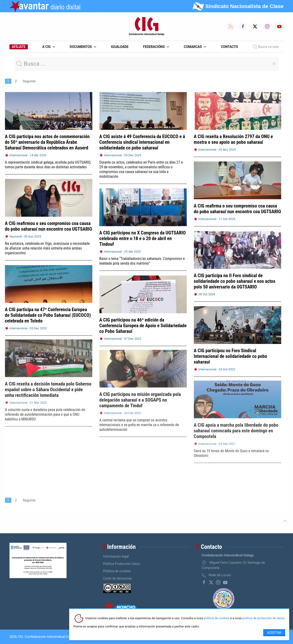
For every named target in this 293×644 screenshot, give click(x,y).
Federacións (156, 47)
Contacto (230, 47)
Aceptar (274, 633)
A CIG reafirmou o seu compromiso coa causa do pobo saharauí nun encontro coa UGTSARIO (49, 226)
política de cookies (217, 618)
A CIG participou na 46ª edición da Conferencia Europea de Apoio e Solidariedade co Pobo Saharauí (143, 323)
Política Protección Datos (122, 564)
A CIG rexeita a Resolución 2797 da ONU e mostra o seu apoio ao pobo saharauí (233, 139)
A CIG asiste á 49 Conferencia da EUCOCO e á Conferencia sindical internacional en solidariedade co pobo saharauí (142, 142)
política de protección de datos (263, 618)
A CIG (49, 47)
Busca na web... (267, 47)
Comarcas (195, 47)
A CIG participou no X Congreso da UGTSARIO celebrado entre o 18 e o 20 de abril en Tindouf (143, 238)
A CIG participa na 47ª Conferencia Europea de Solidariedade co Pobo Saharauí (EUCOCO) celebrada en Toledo (48, 313)
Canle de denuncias (118, 578)
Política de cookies (117, 571)
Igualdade (120, 47)
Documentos (83, 47)
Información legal (116, 556)
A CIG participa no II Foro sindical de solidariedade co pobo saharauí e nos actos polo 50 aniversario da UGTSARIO (235, 279)
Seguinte (29, 81)
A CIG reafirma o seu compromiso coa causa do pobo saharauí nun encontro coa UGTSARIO (238, 209)
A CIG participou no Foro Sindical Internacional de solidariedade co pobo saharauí (231, 353)
